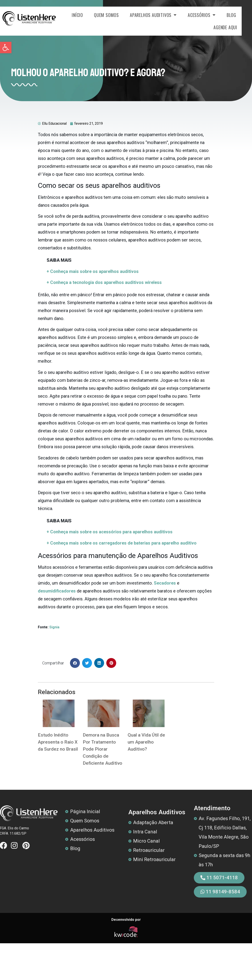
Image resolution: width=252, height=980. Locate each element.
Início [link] (88, 15)
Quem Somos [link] (117, 15)
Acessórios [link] (212, 15)
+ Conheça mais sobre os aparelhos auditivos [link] (93, 271)
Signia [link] (54, 627)
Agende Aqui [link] (236, 27)
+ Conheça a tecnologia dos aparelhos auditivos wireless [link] (104, 282)
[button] (75, 663)
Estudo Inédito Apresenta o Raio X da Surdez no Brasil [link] (58, 742)
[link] (6, 48)
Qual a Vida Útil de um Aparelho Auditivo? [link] (146, 742)
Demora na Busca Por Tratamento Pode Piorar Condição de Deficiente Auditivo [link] (102, 749)
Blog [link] (242, 15)
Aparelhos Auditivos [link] (164, 15)
